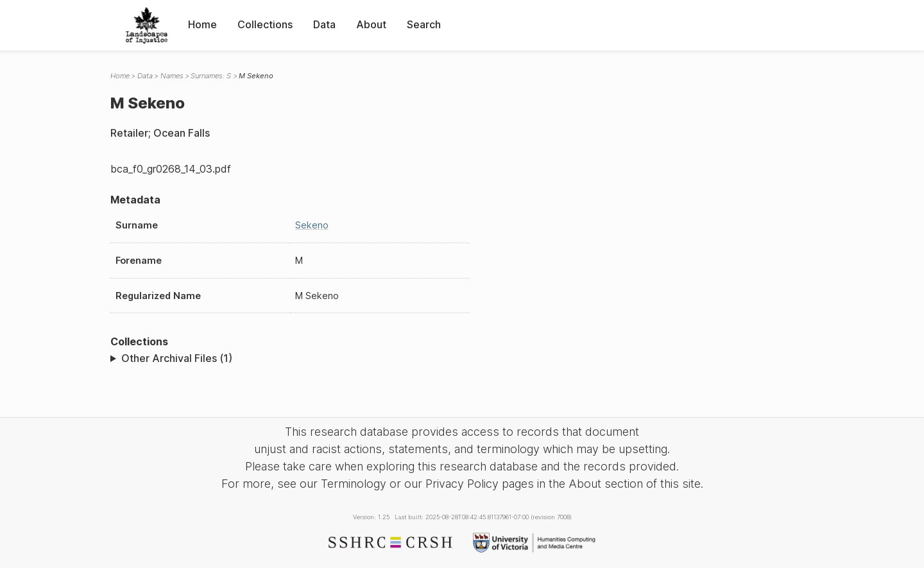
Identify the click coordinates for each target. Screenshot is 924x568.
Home (202, 24)
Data (324, 24)
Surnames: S (211, 76)
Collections (265, 24)
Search (424, 24)
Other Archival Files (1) (177, 358)
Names (172, 76)
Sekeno (312, 225)
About (371, 24)
